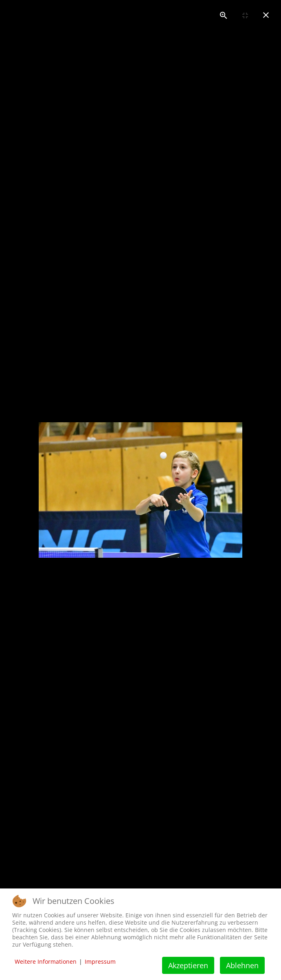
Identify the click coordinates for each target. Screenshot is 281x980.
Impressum (100, 961)
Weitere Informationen (46, 961)
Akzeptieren (188, 965)
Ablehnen (242, 965)
